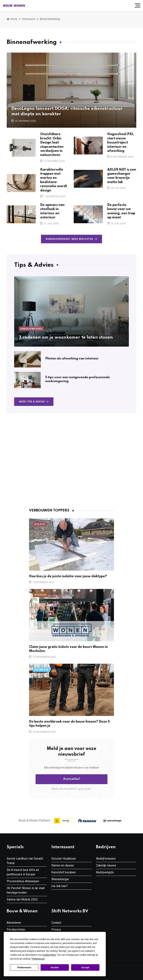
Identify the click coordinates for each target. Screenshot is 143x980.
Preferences (24, 968)
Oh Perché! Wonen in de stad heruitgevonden (26, 890)
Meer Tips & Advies (34, 402)
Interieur (40, 595)
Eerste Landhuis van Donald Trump (25, 861)
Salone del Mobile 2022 (22, 899)
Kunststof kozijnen (64, 872)
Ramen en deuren (63, 865)
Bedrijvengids (105, 872)
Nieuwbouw (41, 670)
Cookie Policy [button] (49, 955)
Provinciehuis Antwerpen (23, 881)
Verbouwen (29, 19)
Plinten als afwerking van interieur (72, 359)
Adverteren (14, 923)
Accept (85, 968)
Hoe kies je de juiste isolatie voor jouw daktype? (68, 576)
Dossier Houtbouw (64, 859)
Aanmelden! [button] (72, 779)
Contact (56, 923)
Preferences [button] (38, 959)
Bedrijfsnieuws (106, 859)
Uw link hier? (60, 886)
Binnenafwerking (31, 329)
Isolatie (40, 524)
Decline (55, 968)
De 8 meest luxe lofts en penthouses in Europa (23, 872)
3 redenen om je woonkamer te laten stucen (66, 337)
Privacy (56, 930)
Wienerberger (60, 879)
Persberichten (16, 930)
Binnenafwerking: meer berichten (72, 239)
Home (12, 19)
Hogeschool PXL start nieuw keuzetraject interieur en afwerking (120, 143)
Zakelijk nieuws (106, 865)
